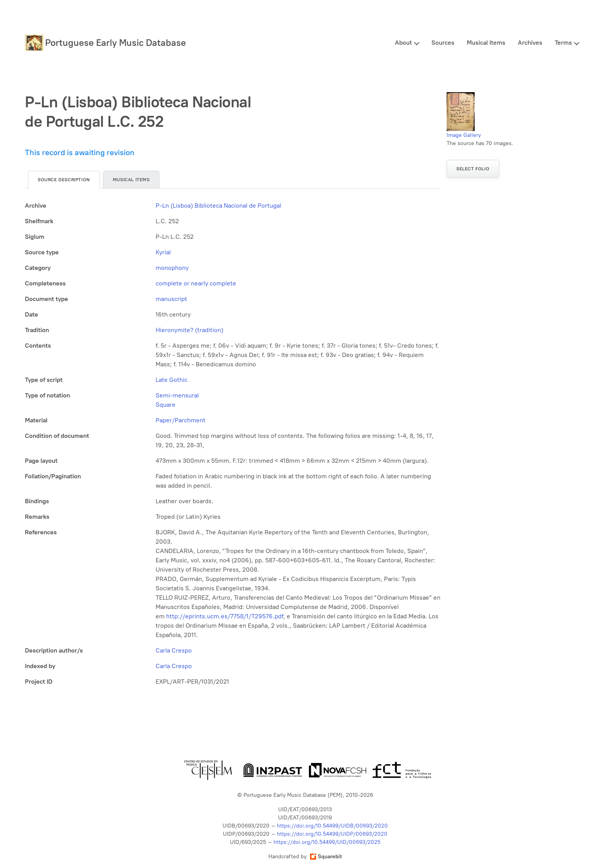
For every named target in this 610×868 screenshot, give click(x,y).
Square (166, 405)
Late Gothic (172, 380)
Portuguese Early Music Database (116, 43)
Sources (443, 43)
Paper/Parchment (181, 420)
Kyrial (163, 252)
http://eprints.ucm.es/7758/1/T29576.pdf (225, 616)
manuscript (171, 299)
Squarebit (326, 857)
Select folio (473, 169)
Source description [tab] (64, 180)
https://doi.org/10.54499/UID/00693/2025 (327, 842)
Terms (563, 43)
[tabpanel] (233, 444)
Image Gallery (464, 135)
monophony (172, 268)
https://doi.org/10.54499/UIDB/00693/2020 (332, 826)
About (403, 43)
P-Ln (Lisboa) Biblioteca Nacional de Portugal (218, 206)
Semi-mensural (177, 395)
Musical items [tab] (131, 180)
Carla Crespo (174, 650)
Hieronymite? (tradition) (189, 330)
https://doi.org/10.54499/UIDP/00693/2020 (332, 834)
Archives (530, 43)
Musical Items (486, 43)
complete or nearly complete (196, 283)
